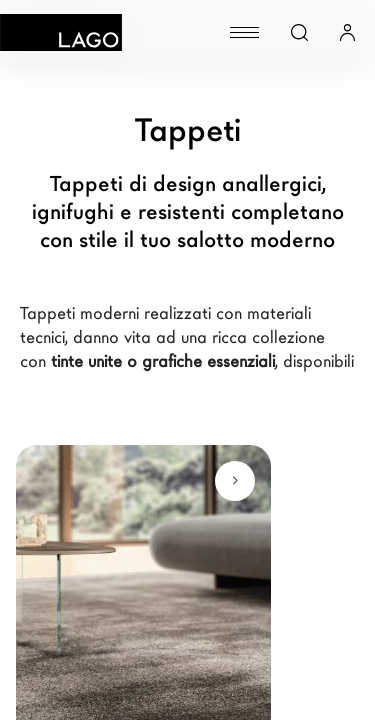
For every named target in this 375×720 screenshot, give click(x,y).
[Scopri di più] (235, 481)
